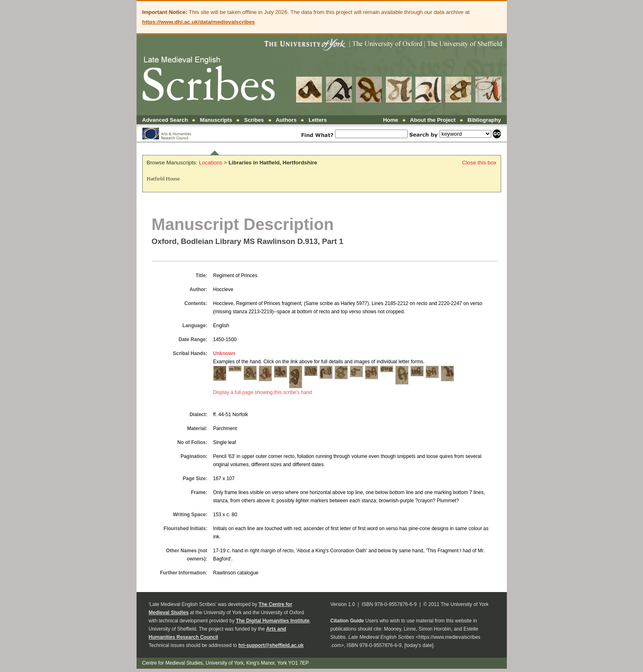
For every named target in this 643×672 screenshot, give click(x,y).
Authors (286, 120)
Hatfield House (163, 179)
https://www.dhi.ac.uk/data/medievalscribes (199, 22)
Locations (211, 163)
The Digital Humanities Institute (272, 621)
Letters (318, 120)
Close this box (479, 163)
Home (391, 120)
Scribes (254, 120)
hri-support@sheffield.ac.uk (271, 645)
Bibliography (484, 120)
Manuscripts (216, 120)
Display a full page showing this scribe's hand (263, 392)
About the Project (433, 120)
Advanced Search (165, 120)
